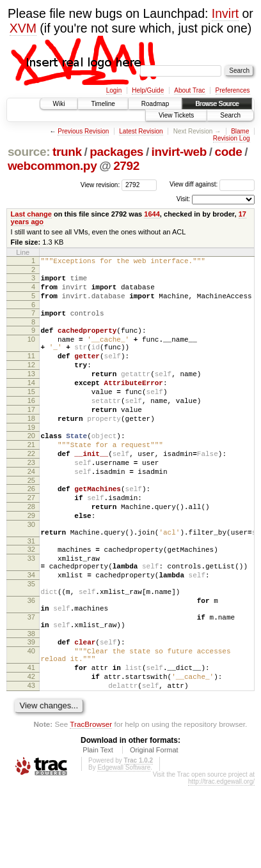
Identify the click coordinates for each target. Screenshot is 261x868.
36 (31, 664)
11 (31, 371)
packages (116, 152)
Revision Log (232, 138)
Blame (240, 131)
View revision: (100, 184)
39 (31, 713)
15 (31, 415)
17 (31, 436)
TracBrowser (91, 806)
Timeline (103, 104)
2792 (126, 166)
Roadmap (155, 104)
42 (31, 755)
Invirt (225, 13)
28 (31, 551)
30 (31, 572)
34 (31, 632)
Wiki (59, 104)
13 (31, 393)
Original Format (154, 832)
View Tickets (176, 115)
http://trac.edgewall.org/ (221, 864)
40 (31, 724)
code (228, 152)
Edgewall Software (124, 850)
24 (31, 510)
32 (31, 601)
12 (31, 382)
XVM (23, 28)
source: (29, 152)
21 (31, 477)
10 (31, 351)
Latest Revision (141, 131)
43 (31, 766)
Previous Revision (83, 131)
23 (31, 499)
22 (31, 488)
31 (31, 593)
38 (31, 704)
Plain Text (98, 832)
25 (31, 521)
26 (31, 529)
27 (31, 540)
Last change (31, 214)
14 (31, 404)
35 (31, 643)
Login (114, 90)
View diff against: (212, 184)
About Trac (189, 90)
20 (31, 466)
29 (31, 561)
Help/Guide (148, 90)
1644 (152, 214)
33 (31, 612)
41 (31, 744)
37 (31, 684)
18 (31, 447)
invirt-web (179, 152)
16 (31, 425)
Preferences (233, 90)
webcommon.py (52, 166)
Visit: (184, 199)
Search (230, 115)
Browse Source (217, 104)
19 (31, 458)
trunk (67, 152)
